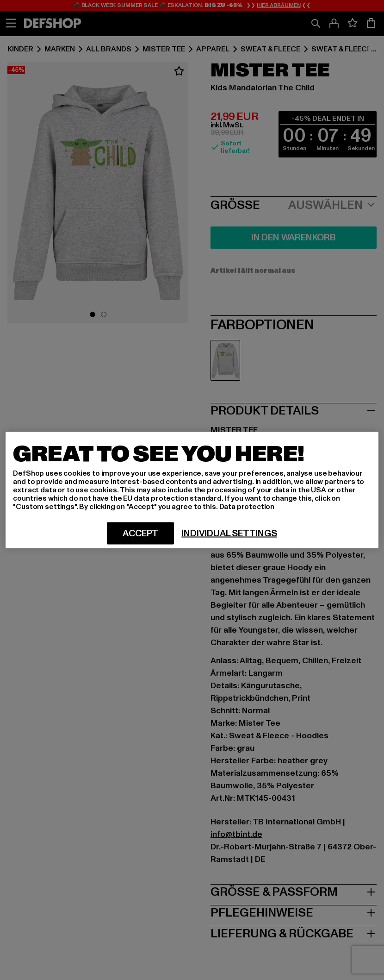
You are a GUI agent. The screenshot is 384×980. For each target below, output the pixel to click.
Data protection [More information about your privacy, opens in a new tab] (247, 507)
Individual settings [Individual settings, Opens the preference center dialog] (229, 534)
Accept (140, 534)
